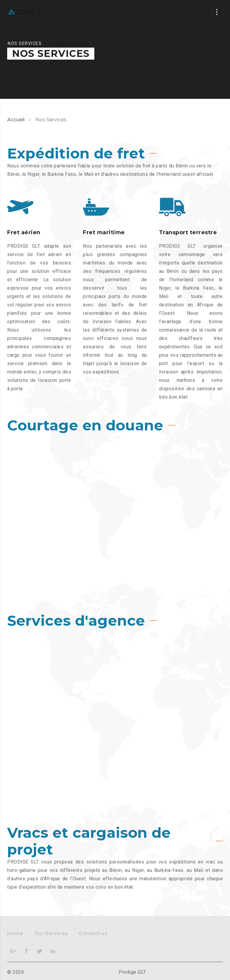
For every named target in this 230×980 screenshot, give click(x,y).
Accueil (16, 120)
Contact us (93, 933)
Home (15, 933)
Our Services (51, 933)
